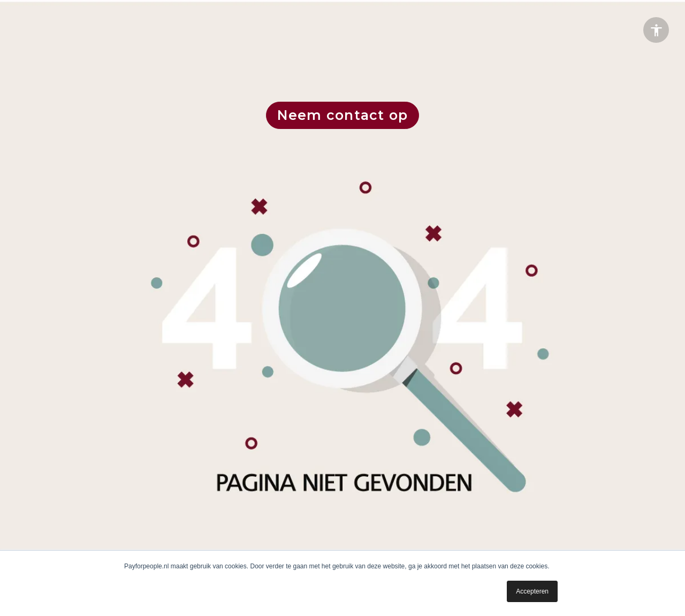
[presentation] (342, 308)
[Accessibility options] (656, 30)
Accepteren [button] (532, 591)
